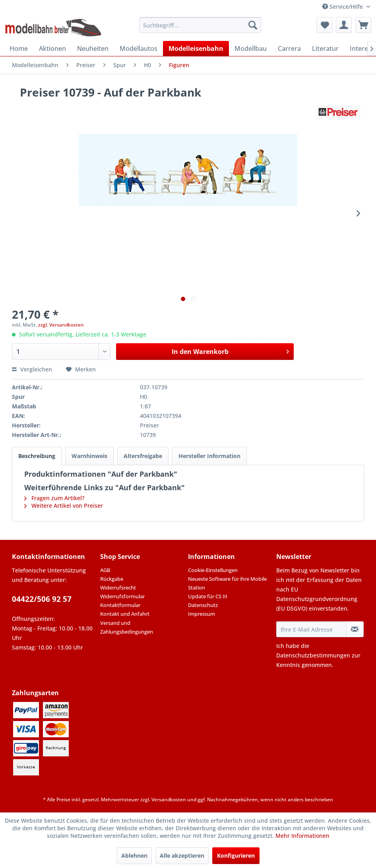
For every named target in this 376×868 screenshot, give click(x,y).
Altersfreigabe (143, 456)
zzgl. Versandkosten (61, 325)
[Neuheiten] (93, 48)
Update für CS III (208, 596)
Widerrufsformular (122, 596)
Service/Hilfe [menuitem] (343, 7)
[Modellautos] (139, 48)
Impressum (202, 614)
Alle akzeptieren (182, 855)
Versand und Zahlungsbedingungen (127, 627)
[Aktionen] (52, 48)
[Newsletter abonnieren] (355, 629)
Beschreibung (37, 456)
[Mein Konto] (344, 25)
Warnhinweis (89, 456)
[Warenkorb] (363, 25)
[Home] (19, 48)
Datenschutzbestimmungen (313, 655)
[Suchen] (253, 25)
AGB (105, 570)
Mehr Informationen (302, 836)
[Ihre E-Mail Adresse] (311, 629)
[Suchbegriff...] (200, 25)
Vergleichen (32, 369)
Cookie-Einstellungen (213, 570)
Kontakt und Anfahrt (125, 614)
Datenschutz (203, 605)
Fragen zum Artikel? (54, 498)
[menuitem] (200, 25)
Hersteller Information (209, 456)
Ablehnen (134, 855)
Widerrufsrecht (118, 588)
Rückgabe (112, 579)
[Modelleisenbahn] (196, 48)
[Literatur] (325, 48)
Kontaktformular (120, 605)
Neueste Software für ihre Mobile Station (227, 583)
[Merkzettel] (324, 25)
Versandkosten (169, 799)
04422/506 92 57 (42, 599)
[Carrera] (289, 48)
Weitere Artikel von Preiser (64, 506)
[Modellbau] (251, 48)
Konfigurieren (236, 855)
